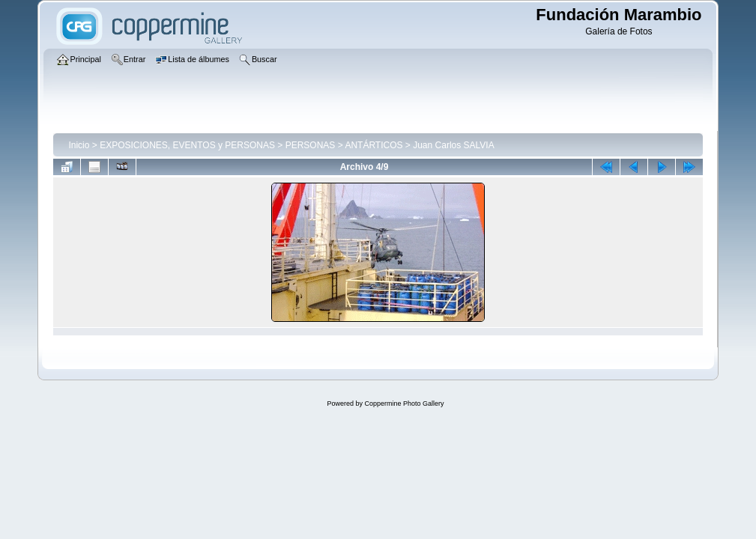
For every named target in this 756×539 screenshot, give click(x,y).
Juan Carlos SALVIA (454, 145)
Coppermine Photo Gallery (404, 404)
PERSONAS (311, 145)
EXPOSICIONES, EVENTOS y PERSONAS (187, 145)
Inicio (79, 145)
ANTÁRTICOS (374, 145)
